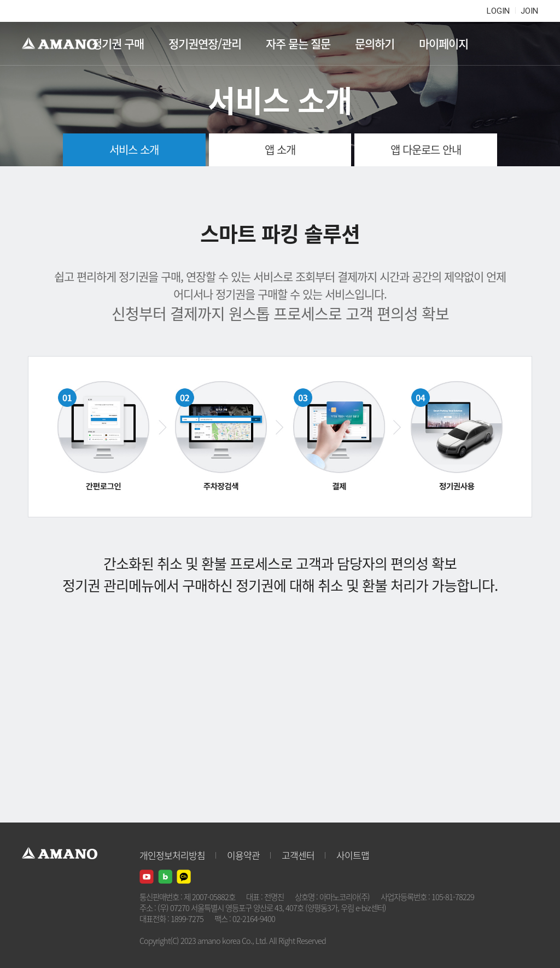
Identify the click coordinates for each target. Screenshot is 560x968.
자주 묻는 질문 (298, 43)
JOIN (529, 11)
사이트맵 (353, 855)
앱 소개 (280, 150)
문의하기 (375, 43)
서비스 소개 (134, 150)
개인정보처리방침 (172, 855)
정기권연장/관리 (205, 43)
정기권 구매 (118, 43)
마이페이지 (444, 43)
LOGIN (498, 11)
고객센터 (298, 855)
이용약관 (243, 855)
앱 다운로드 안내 (426, 150)
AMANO (65, 44)
